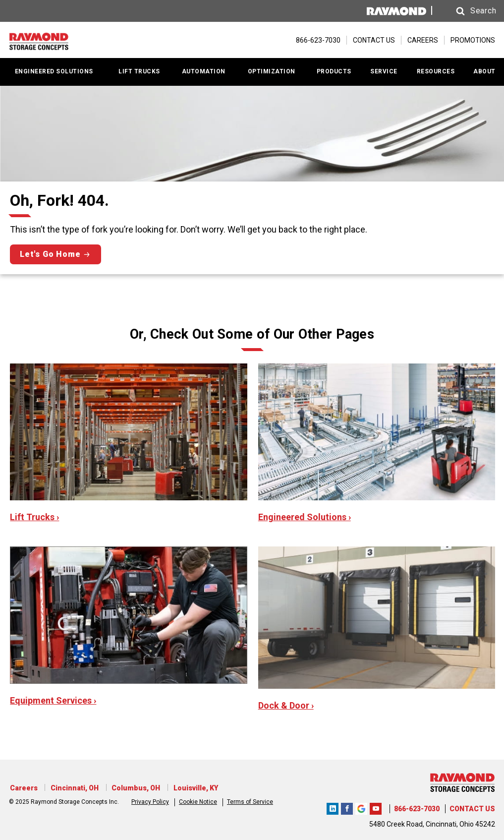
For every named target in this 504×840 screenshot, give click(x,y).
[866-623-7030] (313, 40)
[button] (465, 11)
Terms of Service (250, 801)
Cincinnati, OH (72, 788)
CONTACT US (374, 40)
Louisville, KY (190, 788)
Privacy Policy (150, 801)
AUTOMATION (204, 71)
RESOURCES (436, 71)
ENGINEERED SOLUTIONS (54, 71)
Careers (23, 788)
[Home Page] (58, 40)
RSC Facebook (347, 807)
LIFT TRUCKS (139, 71)
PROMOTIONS (473, 40)
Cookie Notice (198, 801)
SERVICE (384, 71)
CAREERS (423, 40)
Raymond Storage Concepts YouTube (376, 807)
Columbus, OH (132, 788)
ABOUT (484, 71)
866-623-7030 (417, 809)
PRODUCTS (334, 71)
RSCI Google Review (361, 807)
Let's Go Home (50, 254)
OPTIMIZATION (272, 71)
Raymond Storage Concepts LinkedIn (333, 807)
